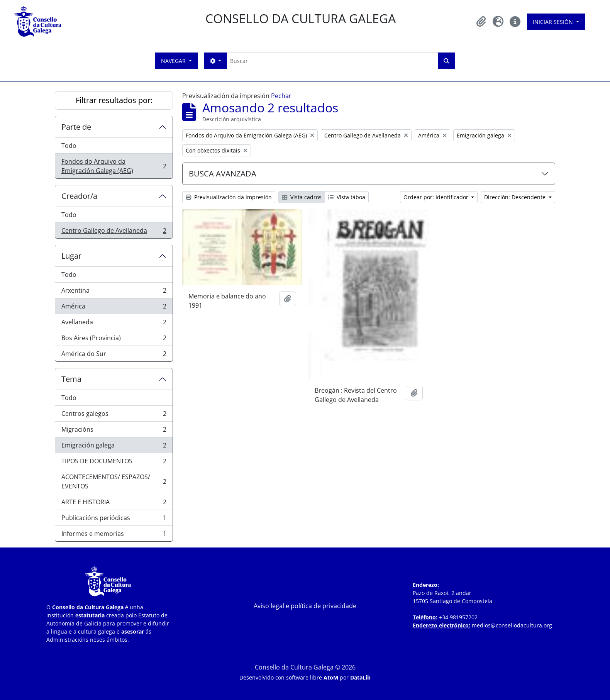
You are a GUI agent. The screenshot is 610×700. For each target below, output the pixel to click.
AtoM (331, 677)
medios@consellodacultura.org (512, 625)
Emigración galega (114, 447)
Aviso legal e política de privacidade (305, 606)
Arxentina (114, 292)
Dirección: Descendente (516, 197)
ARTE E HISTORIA (114, 504)
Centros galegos (114, 415)
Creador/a (79, 196)
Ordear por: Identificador (437, 197)
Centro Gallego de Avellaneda (114, 232)
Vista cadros (302, 197)
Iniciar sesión (554, 22)
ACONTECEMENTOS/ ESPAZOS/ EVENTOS (114, 481)
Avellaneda (114, 324)
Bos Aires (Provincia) (114, 340)
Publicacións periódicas (114, 519)
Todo (69, 146)
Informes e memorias (114, 535)
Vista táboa (347, 197)
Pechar (281, 96)
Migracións (114, 431)
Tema (71, 379)
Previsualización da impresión (229, 197)
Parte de (76, 127)
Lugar (71, 256)
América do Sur (114, 355)
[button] (481, 22)
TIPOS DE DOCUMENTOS (114, 463)
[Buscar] (332, 61)
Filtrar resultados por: (114, 100)
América (114, 308)
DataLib (360, 677)
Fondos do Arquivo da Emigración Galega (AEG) (114, 166)
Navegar (174, 61)
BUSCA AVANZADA (223, 174)
